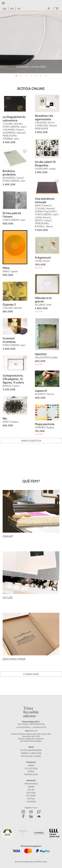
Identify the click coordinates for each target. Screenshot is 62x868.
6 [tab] (41, 76)
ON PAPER (31, 801)
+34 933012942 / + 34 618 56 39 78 (31, 727)
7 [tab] (46, 76)
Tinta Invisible (31, 707)
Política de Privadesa (31, 750)
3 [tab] (26, 76)
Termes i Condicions (31, 753)
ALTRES (31, 771)
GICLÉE (31, 790)
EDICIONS (31, 793)
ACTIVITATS (31, 796)
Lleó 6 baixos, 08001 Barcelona (31, 724)
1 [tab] (16, 76)
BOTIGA (31, 799)
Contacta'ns (31, 674)
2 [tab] (21, 76)
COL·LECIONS (31, 768)
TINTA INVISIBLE (31, 784)
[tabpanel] (31, 42)
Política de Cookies (31, 756)
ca (4, 9)
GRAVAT (31, 787)
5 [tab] (36, 76)
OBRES (31, 765)
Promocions (31, 774)
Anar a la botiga (31, 441)
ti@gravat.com (31, 730)
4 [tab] (31, 76)
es (19, 9)
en (12, 9)
